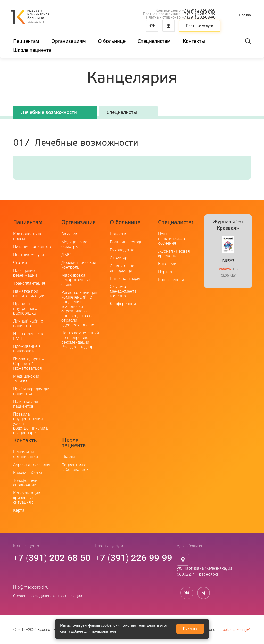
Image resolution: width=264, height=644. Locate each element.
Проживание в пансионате (27, 349)
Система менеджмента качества (123, 291)
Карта (19, 510)
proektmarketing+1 (235, 630)
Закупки (69, 234)
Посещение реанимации (25, 273)
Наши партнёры (125, 279)
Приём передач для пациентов (32, 391)
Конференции (123, 304)
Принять (190, 629)
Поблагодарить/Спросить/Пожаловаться (29, 364)
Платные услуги (200, 26)
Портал (165, 272)
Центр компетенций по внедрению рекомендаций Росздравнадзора (80, 340)
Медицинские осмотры (74, 244)
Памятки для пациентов (26, 404)
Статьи (20, 263)
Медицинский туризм (26, 379)
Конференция (171, 280)
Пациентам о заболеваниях (75, 467)
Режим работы (27, 472)
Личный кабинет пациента (29, 323)
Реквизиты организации (26, 454)
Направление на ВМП (29, 336)
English (245, 15)
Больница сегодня (127, 242)
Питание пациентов (32, 247)
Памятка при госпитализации (29, 294)
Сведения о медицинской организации (48, 596)
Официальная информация (123, 268)
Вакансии (167, 264)
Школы (68, 457)
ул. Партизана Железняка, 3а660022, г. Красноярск (205, 571)
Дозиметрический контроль (79, 265)
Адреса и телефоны (32, 464)
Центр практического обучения (172, 239)
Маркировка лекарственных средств (76, 280)
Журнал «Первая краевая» (174, 254)
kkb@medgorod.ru (31, 587)
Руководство (122, 250)
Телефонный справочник (25, 483)
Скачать (224, 269)
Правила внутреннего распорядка (25, 308)
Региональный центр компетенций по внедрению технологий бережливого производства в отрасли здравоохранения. (81, 309)
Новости (118, 234)
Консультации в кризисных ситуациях (28, 498)
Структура (120, 258)
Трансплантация (29, 283)
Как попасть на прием (28, 236)
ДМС (66, 255)
